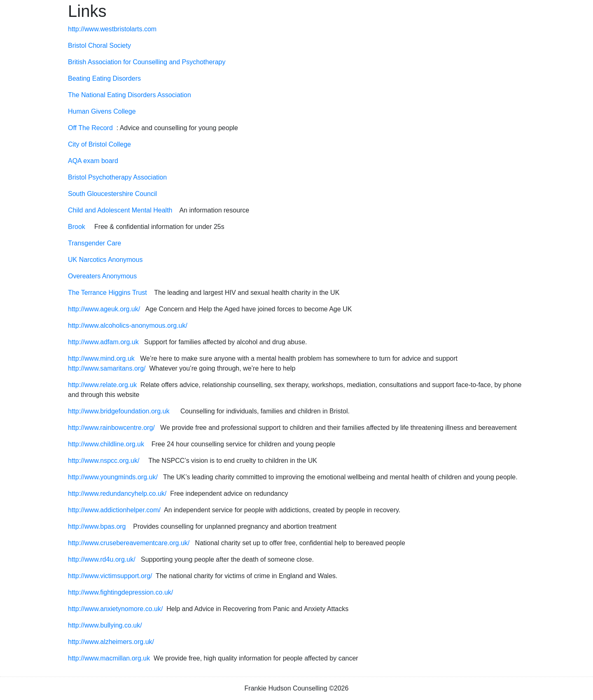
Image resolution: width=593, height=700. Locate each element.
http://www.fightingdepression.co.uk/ (120, 592)
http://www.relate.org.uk (102, 385)
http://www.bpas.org (97, 526)
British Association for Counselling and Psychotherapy (147, 62)
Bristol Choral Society (99, 45)
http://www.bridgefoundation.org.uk (119, 411)
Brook (77, 227)
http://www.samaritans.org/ (107, 368)
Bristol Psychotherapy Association (117, 177)
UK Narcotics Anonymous (105, 260)
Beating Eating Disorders (104, 78)
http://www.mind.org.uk (101, 358)
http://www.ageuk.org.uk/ (104, 309)
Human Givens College (102, 111)
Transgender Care (95, 243)
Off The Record (90, 128)
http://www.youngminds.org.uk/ (113, 477)
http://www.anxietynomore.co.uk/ (115, 609)
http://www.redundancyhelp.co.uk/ (117, 493)
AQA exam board (93, 161)
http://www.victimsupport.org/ (110, 576)
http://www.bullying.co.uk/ (105, 625)
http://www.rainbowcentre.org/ (112, 428)
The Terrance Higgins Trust (107, 293)
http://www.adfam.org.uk (103, 342)
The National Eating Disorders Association (130, 95)
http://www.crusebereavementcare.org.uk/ (129, 543)
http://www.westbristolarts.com (112, 29)
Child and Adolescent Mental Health (120, 210)
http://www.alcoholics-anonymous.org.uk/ (128, 325)
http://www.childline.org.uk (106, 444)
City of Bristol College (99, 144)
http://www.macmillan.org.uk (109, 658)
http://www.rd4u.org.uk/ (102, 559)
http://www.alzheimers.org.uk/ (111, 642)
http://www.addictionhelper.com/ (114, 510)
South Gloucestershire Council (112, 194)
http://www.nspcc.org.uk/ (104, 461)
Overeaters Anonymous (102, 276)
